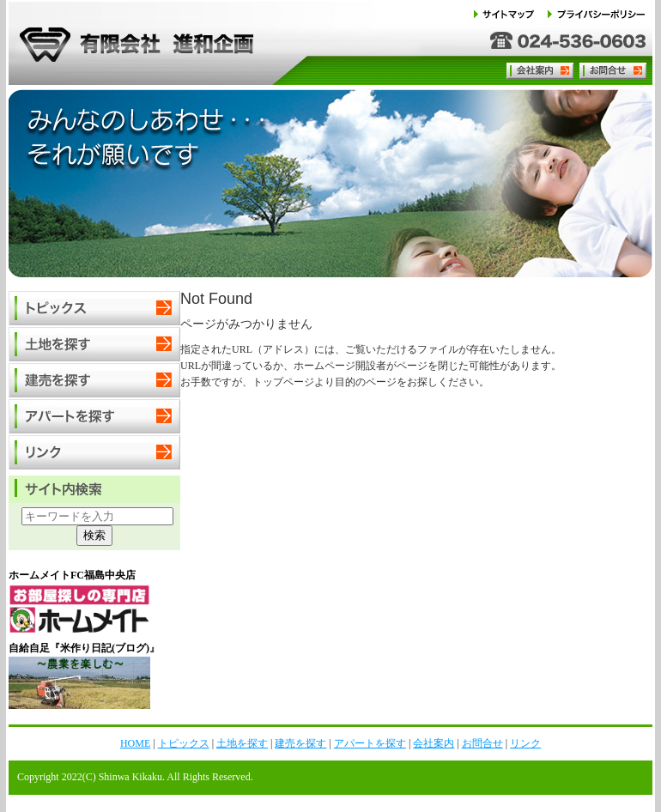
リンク (94, 453)
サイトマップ (510, 14)
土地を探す (94, 345)
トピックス (94, 309)
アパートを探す (94, 417)
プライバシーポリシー (597, 14)
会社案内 (542, 71)
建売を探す (94, 381)
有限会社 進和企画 (132, 42)
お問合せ (612, 71)
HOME (135, 743)
